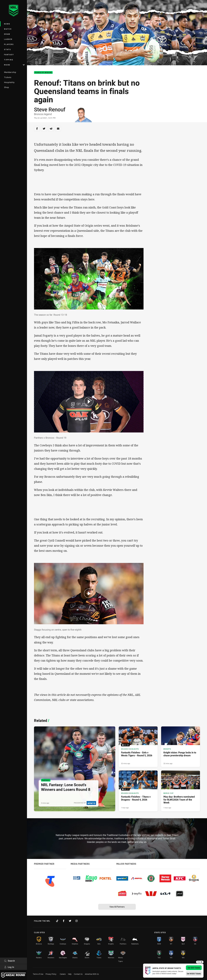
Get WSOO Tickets (194, 974)
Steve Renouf (50, 109)
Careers (63, 974)
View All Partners (117, 907)
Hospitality (9, 82)
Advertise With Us (92, 974)
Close (200, 962)
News (7, 24)
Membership (10, 72)
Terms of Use (38, 974)
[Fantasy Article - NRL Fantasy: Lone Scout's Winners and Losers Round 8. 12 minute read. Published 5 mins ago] (75, 769)
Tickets (8, 77)
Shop (7, 87)
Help (70, 974)
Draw (7, 34)
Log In (9, 967)
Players (9, 44)
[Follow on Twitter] (70, 921)
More (14, 65)
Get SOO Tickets (194, 968)
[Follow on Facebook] (64, 921)
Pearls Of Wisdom (43, 73)
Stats (8, 49)
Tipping (9, 60)
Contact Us (78, 974)
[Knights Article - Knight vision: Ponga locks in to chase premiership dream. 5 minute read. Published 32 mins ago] (181, 747)
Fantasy (9, 55)
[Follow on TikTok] (57, 921)
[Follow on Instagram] (77, 921)
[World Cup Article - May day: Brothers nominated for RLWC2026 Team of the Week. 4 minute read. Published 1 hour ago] (181, 791)
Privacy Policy (51, 974)
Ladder (8, 39)
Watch (8, 29)
